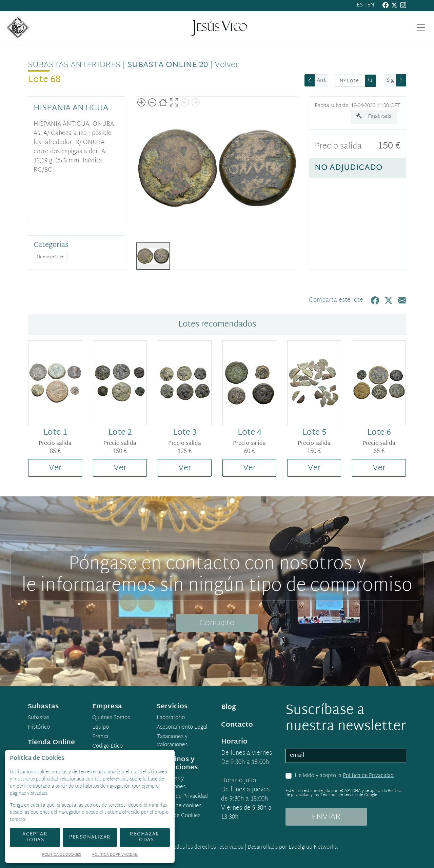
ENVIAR (326, 817)
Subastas (38, 718)
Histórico (39, 728)
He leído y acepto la (344, 776)
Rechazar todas (145, 837)
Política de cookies (179, 806)
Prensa (100, 737)
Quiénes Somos (111, 718)
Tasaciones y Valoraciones (172, 741)
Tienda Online (51, 743)
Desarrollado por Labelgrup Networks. (293, 847)
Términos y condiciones (171, 783)
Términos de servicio (339, 795)
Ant (321, 81)
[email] (346, 756)
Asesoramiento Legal (182, 728)
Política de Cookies (62, 855)
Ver (55, 468)
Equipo (101, 728)
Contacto (217, 623)
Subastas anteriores (74, 65)
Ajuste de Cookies (179, 816)
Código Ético (107, 747)
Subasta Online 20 (167, 65)
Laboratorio (171, 718)
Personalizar (90, 837)
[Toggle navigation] (421, 27)
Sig (390, 81)
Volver (226, 65)
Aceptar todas (35, 837)
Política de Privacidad (368, 776)
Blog (229, 707)
